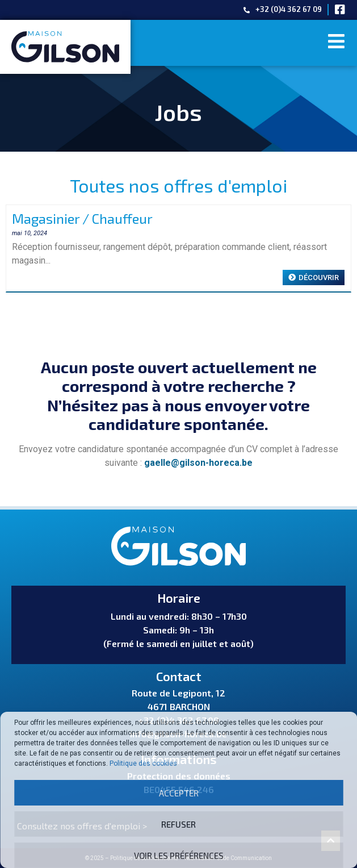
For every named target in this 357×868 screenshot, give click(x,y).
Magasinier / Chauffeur (82, 218)
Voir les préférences (179, 856)
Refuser (178, 824)
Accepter (179, 793)
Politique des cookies (143, 763)
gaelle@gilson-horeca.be (198, 463)
